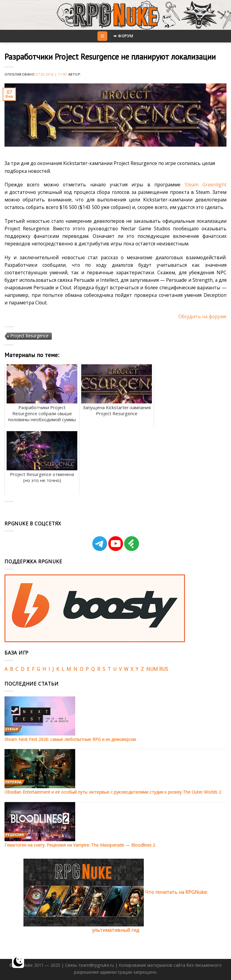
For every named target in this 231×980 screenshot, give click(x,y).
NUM (152, 669)
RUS (164, 669)
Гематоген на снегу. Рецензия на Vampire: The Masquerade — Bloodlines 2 (80, 845)
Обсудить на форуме (202, 316)
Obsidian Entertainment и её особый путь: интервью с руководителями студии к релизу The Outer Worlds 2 (113, 792)
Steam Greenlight (206, 185)
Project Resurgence (29, 336)
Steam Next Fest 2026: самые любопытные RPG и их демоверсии (70, 739)
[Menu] (102, 36)
